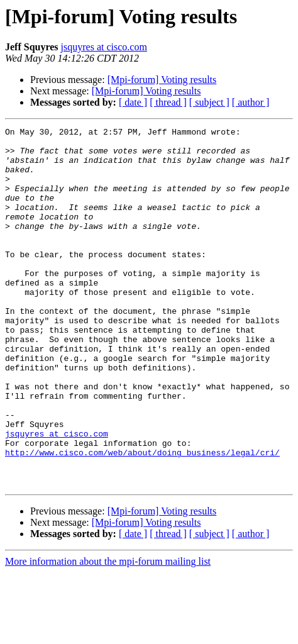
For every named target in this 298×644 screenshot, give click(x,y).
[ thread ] (168, 102)
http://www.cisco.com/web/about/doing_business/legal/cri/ (142, 518)
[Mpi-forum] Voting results (162, 80)
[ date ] (133, 102)
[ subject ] (209, 102)
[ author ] (251, 102)
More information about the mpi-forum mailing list (108, 633)
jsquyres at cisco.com (104, 47)
